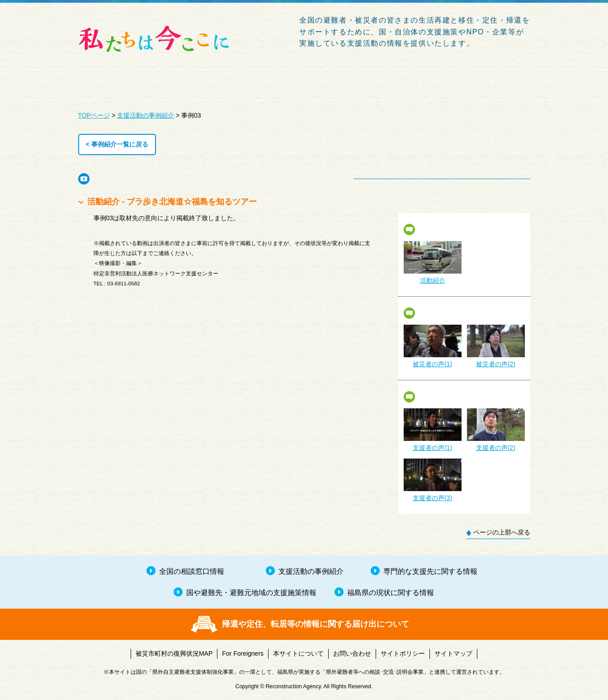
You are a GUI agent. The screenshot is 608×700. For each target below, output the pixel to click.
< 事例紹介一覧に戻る (117, 144)
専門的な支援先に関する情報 (381, 84)
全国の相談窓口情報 (153, 84)
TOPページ (94, 115)
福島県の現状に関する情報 (456, 84)
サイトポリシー (403, 653)
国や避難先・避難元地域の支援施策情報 (304, 84)
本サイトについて (298, 653)
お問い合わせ (352, 653)
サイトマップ (453, 653)
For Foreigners (243, 653)
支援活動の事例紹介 (227, 84)
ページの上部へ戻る (502, 532)
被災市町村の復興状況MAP (174, 653)
